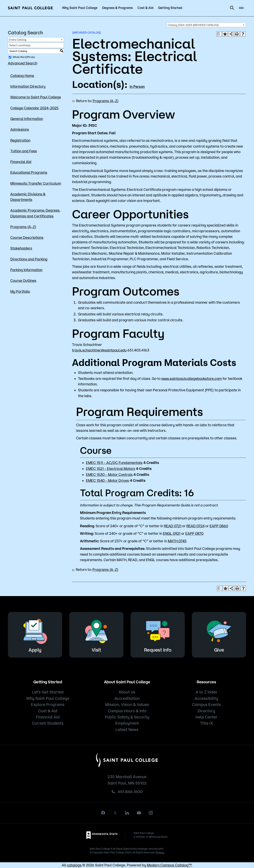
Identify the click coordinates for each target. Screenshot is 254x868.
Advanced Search (23, 63)
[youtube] (139, 813)
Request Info (158, 634)
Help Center (206, 717)
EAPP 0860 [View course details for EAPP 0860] (219, 526)
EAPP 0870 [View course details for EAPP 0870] (194, 533)
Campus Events (206, 704)
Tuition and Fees (24, 151)
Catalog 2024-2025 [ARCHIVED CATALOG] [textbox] (193, 25)
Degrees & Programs (117, 8)
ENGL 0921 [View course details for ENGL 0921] (172, 533)
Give (219, 634)
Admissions (20, 129)
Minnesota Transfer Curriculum (36, 183)
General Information (27, 119)
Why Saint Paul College (80, 8)
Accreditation (127, 698)
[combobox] (206, 25)
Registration (20, 140)
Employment (127, 723)
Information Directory (28, 86)
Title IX (206, 723)
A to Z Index (206, 692)
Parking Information (26, 270)
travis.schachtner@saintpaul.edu (99, 350)
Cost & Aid (145, 8)
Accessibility (206, 698)
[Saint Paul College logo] (30, 8)
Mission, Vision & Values (127, 704)
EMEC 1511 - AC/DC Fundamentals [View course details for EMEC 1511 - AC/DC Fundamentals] (114, 463)
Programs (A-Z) (23, 227)
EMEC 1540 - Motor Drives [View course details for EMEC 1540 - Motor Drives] (107, 480)
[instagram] (151, 813)
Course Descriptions (27, 237)
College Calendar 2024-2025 (34, 108)
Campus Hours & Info (127, 711)
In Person (137, 86)
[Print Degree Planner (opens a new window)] (219, 34)
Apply (35, 634)
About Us (127, 692)
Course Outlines (23, 280)
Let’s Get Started (48, 692)
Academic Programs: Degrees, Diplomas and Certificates (35, 213)
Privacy (160, 852)
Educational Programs (29, 172)
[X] (115, 813)
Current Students (48, 723)
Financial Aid (21, 162)
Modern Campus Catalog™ (169, 865)
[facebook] (103, 813)
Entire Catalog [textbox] (18, 40)
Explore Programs (48, 704)
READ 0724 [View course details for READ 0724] (195, 526)
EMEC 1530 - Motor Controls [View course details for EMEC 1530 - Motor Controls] (109, 474)
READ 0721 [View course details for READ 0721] (173, 526)
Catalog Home (22, 76)
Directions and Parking (29, 259)
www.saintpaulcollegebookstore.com (191, 378)
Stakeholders (21, 248)
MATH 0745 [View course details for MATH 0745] (177, 541)
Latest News (127, 729)
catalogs (74, 865)
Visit (96, 634)
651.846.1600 (130, 792)
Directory (206, 711)
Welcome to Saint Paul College (36, 97)
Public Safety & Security (127, 717)
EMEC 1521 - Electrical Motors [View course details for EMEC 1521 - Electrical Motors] (111, 469)
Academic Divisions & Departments (28, 197)
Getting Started (170, 8)
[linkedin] (127, 813)
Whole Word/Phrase (24, 57)
